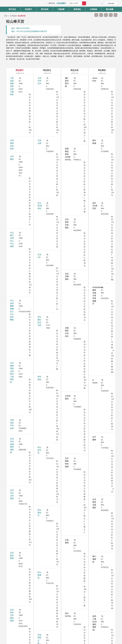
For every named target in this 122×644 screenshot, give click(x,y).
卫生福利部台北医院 (18, 491)
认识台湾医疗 (61, 3)
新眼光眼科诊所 (16, 436)
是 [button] (70, 598)
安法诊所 (14, 256)
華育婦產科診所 (16, 399)
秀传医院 (14, 282)
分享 (111, 15)
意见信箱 (97, 3)
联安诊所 (14, 533)
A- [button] (96, 15)
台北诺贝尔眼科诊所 (18, 196)
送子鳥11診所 (16, 350)
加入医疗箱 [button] (116, 15)
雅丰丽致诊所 (15, 410)
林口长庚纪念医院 (17, 303)
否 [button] (78, 598)
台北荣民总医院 (16, 188)
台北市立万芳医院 (17, 156)
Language (111, 3)
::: (46, 3)
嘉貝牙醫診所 (15, 451)
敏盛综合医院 (15, 381)
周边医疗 (20, 70)
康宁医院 (14, 371)
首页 (6, 16)
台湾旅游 (13, 16)
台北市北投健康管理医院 (20, 149)
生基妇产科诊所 (16, 248)
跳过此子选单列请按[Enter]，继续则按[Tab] (91, 15)
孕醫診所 (14, 227)
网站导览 (52, 3)
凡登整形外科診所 (17, 89)
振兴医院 (14, 329)
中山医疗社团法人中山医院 (21, 107)
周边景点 (47, 70)
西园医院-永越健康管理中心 (21, 266)
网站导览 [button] (61, 606)
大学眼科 (14, 96)
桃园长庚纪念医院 (17, 339)
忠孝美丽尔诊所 (16, 292)
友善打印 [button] (106, 15)
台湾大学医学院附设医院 (20, 206)
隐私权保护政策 (92, 617)
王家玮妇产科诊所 (17, 138)
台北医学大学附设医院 (19, 177)
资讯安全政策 (91, 621)
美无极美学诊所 (16, 321)
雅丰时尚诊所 (15, 418)
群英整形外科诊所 (17, 444)
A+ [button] (101, 15)
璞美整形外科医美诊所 (19, 459)
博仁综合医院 (15, 392)
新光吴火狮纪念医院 (18, 426)
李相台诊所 (15, 274)
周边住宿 (74, 70)
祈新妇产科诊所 (16, 311)
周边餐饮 (102, 70)
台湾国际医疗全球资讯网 (11, 4)
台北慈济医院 (15, 167)
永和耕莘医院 (15, 238)
